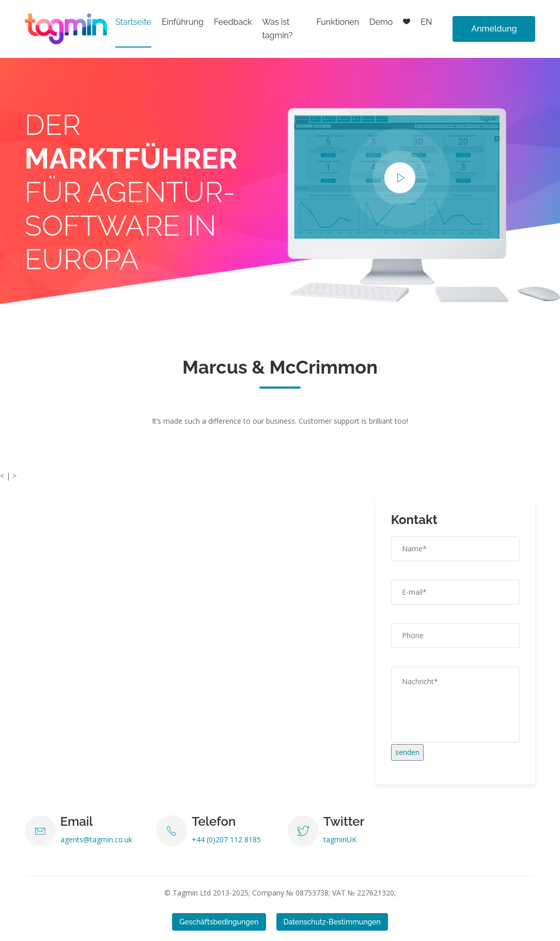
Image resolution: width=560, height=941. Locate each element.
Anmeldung (494, 29)
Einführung (183, 22)
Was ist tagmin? (277, 29)
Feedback (233, 22)
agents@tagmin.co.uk (96, 839)
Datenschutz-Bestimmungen (332, 922)
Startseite (133, 22)
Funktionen (338, 22)
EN (426, 22)
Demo (381, 22)
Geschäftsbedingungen (219, 922)
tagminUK (340, 839)
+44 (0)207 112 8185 (226, 839)
